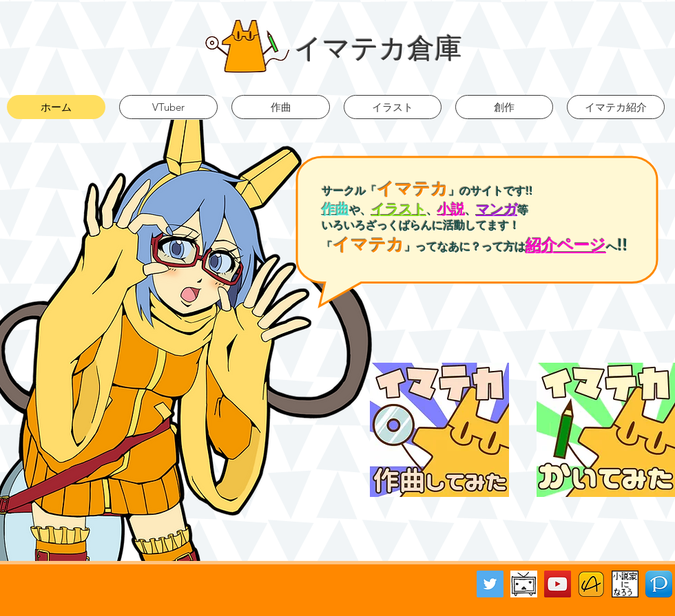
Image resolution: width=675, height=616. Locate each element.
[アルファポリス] (591, 584)
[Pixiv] (659, 584)
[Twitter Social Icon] (490, 584)
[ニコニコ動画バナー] (524, 584)
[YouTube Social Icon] (558, 584)
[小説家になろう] (625, 584)
